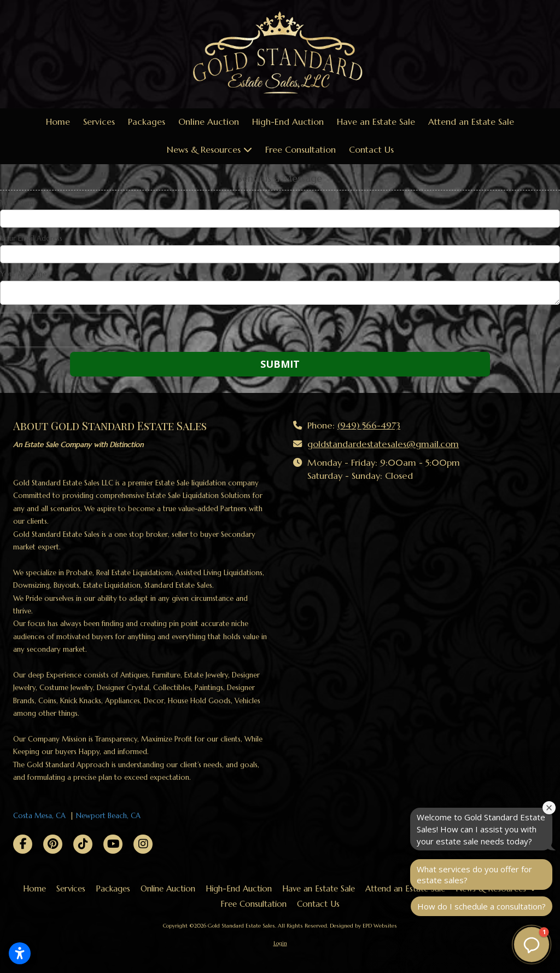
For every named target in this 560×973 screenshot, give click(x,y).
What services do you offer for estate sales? (474, 874)
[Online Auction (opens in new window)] (209, 122)
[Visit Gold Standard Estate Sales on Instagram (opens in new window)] (143, 844)
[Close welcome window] (549, 808)
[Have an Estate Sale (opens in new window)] (376, 122)
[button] (532, 945)
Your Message (23, 274)
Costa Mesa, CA (39, 816)
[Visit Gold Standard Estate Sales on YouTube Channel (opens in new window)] (113, 844)
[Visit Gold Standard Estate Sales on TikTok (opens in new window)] (83, 844)
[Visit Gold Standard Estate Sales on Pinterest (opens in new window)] (53, 844)
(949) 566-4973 (369, 425)
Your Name (19, 203)
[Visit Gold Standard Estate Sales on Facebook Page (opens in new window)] (23, 844)
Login (280, 943)
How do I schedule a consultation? (482, 906)
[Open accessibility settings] (20, 953)
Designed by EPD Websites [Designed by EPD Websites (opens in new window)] (363, 926)
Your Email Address (31, 239)
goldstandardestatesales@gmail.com (383, 444)
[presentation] (70, 330)
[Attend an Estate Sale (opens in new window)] (471, 122)
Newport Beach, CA (108, 816)
